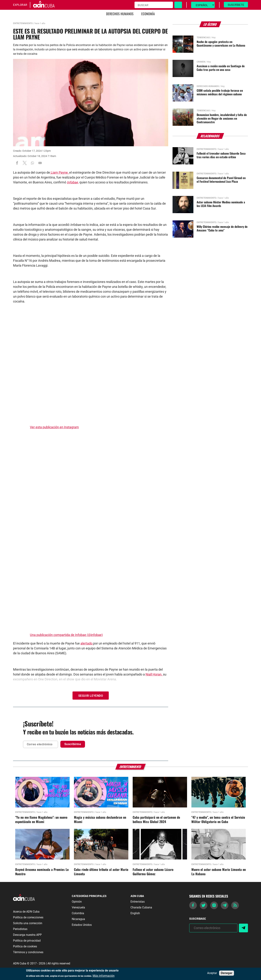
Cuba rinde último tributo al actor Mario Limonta (101, 872)
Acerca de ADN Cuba (26, 912)
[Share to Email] (40, 163)
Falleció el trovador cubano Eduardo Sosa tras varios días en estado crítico (221, 155)
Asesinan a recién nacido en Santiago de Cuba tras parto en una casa (221, 68)
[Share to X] (25, 163)
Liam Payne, (60, 172)
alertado (87, 643)
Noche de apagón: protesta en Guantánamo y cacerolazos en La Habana (221, 43)
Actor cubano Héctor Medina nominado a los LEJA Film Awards (221, 204)
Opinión (77, 902)
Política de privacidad (27, 941)
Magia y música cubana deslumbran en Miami (100, 820)
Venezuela (78, 907)
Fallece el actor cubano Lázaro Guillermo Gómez (153, 872)
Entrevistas (138, 902)
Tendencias (203, 38)
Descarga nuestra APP (27, 935)
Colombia (78, 913)
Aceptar (212, 973)
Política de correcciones (28, 917)
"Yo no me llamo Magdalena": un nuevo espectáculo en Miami (41, 820)
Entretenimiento (23, 23)
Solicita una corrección (28, 923)
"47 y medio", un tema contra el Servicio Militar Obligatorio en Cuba (218, 820)
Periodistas (20, 929)
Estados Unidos (82, 925)
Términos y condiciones (28, 952)
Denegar (227, 973)
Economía (148, 14)
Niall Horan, (154, 674)
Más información (104, 976)
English (135, 913)
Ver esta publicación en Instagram (54, 427)
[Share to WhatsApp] (32, 163)
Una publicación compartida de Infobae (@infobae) (66, 635)
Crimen (201, 62)
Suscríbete (236, 5)
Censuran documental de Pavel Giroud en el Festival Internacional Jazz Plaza (221, 180)
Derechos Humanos (120, 14)
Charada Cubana (141, 907)
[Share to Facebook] (17, 163)
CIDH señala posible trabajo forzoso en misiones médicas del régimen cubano (220, 92)
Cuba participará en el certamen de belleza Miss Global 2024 (156, 820)
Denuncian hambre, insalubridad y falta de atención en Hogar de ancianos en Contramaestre (222, 118)
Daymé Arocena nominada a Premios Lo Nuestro (42, 872)
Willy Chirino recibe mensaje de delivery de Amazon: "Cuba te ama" (222, 228)
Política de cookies (25, 946)
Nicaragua (78, 919)
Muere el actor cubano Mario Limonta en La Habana (219, 872)
